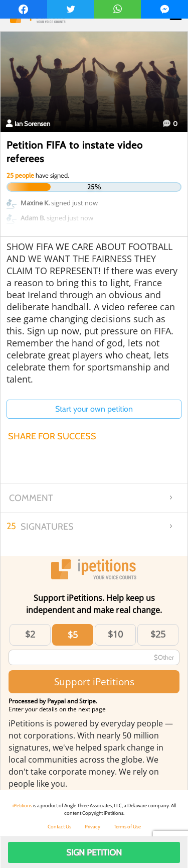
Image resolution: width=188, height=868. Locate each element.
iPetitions (22, 805)
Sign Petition (94, 852)
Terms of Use (127, 827)
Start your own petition (94, 409)
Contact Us (59, 827)
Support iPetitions (94, 681)
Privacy (92, 827)
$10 (115, 634)
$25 (158, 634)
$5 (73, 635)
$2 (30, 634)
